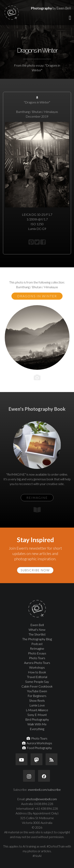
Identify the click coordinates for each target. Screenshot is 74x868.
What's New (37, 630)
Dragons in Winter (37, 296)
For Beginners (37, 696)
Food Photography (37, 748)
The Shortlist (37, 634)
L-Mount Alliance (37, 710)
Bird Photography (37, 719)
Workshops (37, 667)
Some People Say (37, 682)
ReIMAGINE (37, 498)
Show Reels (37, 700)
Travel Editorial (37, 677)
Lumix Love (37, 705)
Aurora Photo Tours (37, 663)
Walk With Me (37, 724)
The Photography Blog (37, 639)
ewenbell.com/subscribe (44, 789)
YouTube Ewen (37, 691)
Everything (37, 729)
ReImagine (37, 648)
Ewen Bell (37, 625)
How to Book (37, 672)
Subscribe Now (35, 570)
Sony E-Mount (37, 715)
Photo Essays (37, 653)
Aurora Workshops (37, 743)
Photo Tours (37, 658)
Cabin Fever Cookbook (37, 686)
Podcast (37, 644)
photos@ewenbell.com (41, 799)
